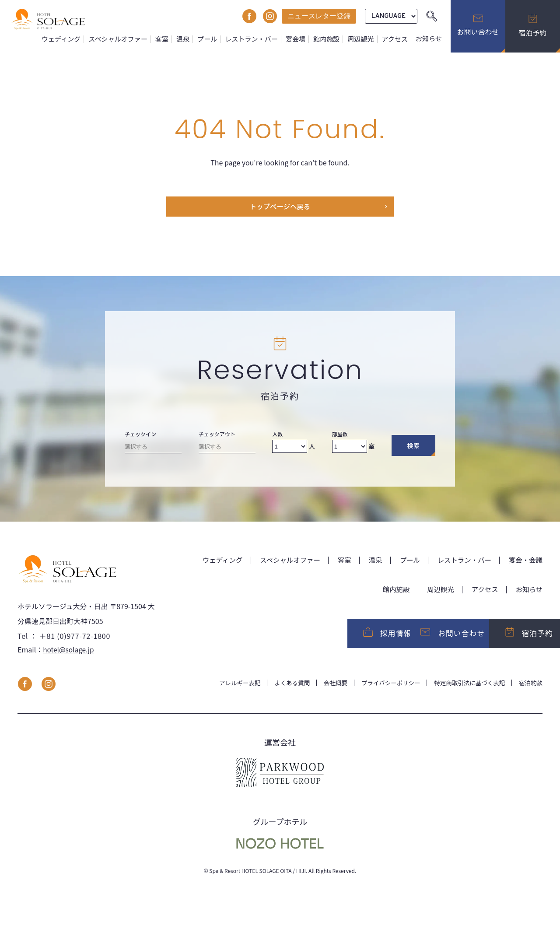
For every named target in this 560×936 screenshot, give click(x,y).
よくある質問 (284, 687)
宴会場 (297, 39)
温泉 (186, 39)
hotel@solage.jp (69, 653)
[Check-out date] (227, 450)
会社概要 (329, 687)
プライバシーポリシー (386, 687)
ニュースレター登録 (319, 16)
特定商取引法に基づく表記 (467, 687)
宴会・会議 (525, 561)
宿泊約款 (530, 687)
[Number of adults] (290, 448)
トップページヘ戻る (280, 207)
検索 (413, 447)
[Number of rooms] (350, 448)
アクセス (395, 39)
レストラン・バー (254, 39)
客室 (166, 39)
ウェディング (66, 39)
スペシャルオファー (122, 39)
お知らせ (429, 39)
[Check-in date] (153, 450)
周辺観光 (362, 39)
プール (210, 39)
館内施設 (328, 39)
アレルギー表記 (231, 687)
